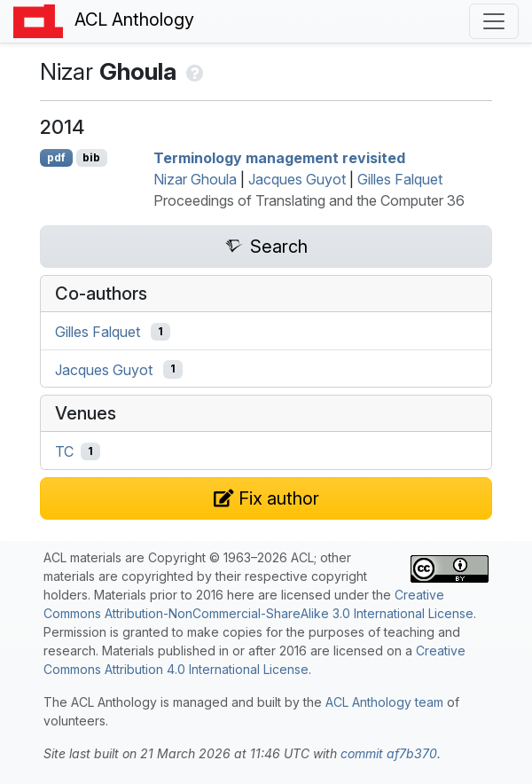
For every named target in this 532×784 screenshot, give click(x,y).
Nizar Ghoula (195, 179)
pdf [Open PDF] (56, 157)
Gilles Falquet (400, 179)
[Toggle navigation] (494, 21)
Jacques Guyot (297, 179)
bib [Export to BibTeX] (91, 157)
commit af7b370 (389, 753)
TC (64, 451)
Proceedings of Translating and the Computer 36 (309, 200)
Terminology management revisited (279, 158)
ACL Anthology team (384, 702)
